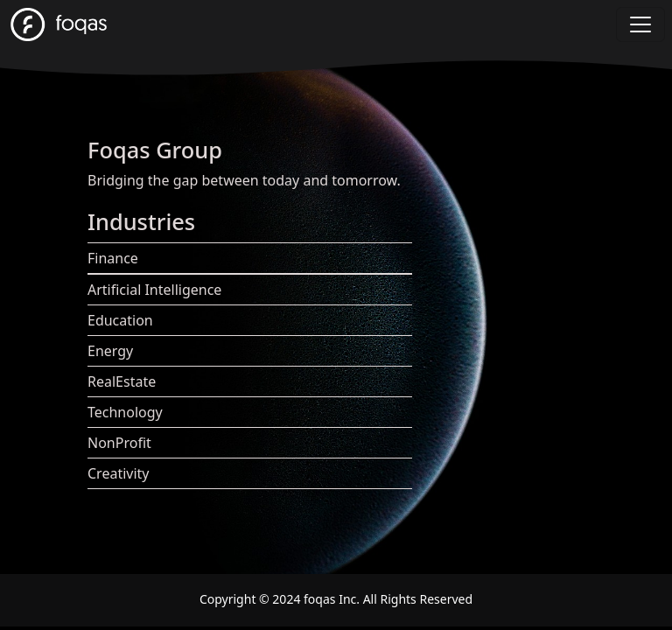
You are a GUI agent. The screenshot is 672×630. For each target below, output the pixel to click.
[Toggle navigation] (640, 24)
